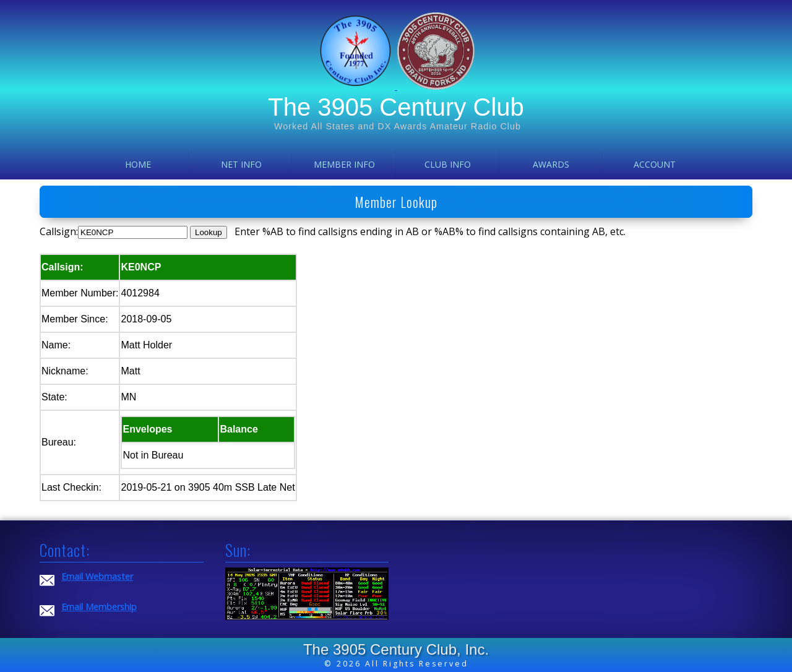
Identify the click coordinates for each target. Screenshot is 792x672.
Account (655, 164)
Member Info (344, 164)
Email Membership (99, 607)
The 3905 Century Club (396, 107)
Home (138, 164)
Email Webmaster (97, 576)
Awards (551, 164)
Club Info (448, 164)
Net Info (241, 164)
